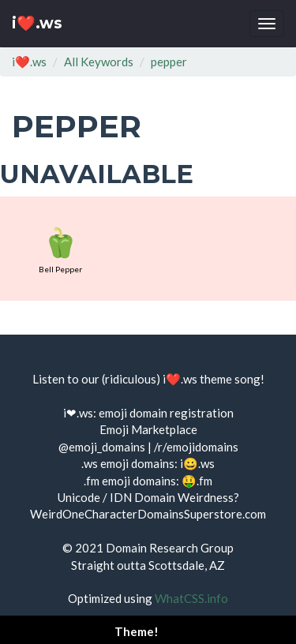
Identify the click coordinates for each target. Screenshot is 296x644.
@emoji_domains (102, 447)
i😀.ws (197, 463)
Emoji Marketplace (148, 429)
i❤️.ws (37, 23)
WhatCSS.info (191, 598)
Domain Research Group (170, 548)
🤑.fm (197, 481)
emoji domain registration (166, 413)
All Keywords (99, 62)
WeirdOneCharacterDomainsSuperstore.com (148, 514)
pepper (169, 62)
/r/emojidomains (196, 447)
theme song (230, 379)
